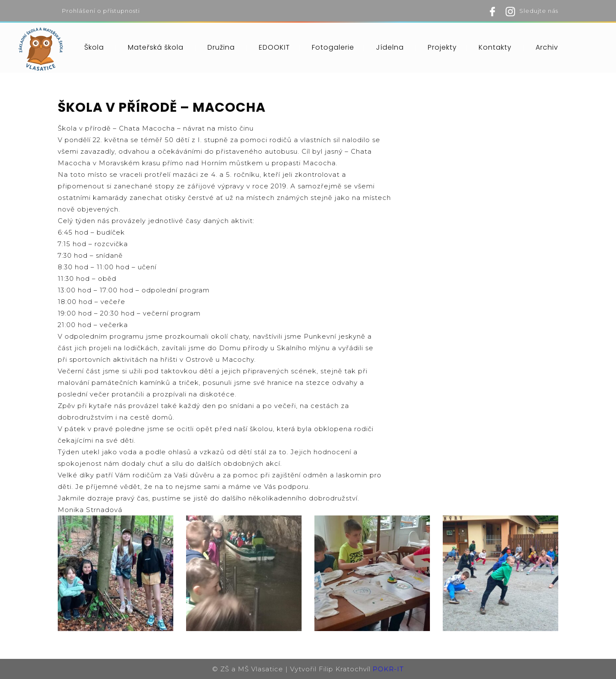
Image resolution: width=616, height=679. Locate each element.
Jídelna (390, 47)
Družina (221, 47)
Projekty (442, 47)
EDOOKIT (274, 47)
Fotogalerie (333, 47)
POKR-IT (388, 669)
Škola (94, 47)
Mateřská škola (156, 47)
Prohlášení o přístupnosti (101, 11)
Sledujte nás (539, 11)
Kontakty (495, 47)
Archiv (547, 47)
